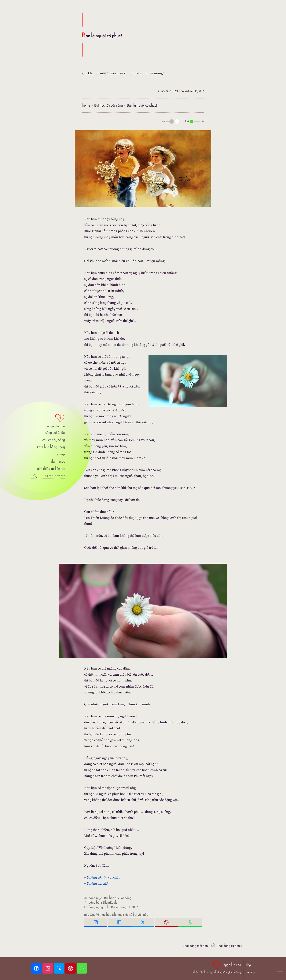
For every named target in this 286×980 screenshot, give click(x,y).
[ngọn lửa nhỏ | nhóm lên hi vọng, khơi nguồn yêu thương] (217, 967)
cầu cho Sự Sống (54, 440)
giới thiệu (44, 469)
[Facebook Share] (96, 922)
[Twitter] (60, 968)
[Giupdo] (82, 968)
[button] (280, 972)
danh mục (58, 461)
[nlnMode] (195, 121)
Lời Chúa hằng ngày (51, 447)
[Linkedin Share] (119, 922)
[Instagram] (48, 968)
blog (248, 965)
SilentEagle (110, 902)
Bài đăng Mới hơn (195, 946)
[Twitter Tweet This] (143, 922)
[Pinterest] (71, 968)
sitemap (59, 454)
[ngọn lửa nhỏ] (48, 420)
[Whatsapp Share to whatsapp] (190, 922)
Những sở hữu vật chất (103, 877)
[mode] (172, 121)
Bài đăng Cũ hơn (231, 946)
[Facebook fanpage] (37, 968)
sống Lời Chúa (55, 433)
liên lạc (60, 469)
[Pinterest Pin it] (167, 922)
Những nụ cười (98, 883)
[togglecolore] (177, 121)
